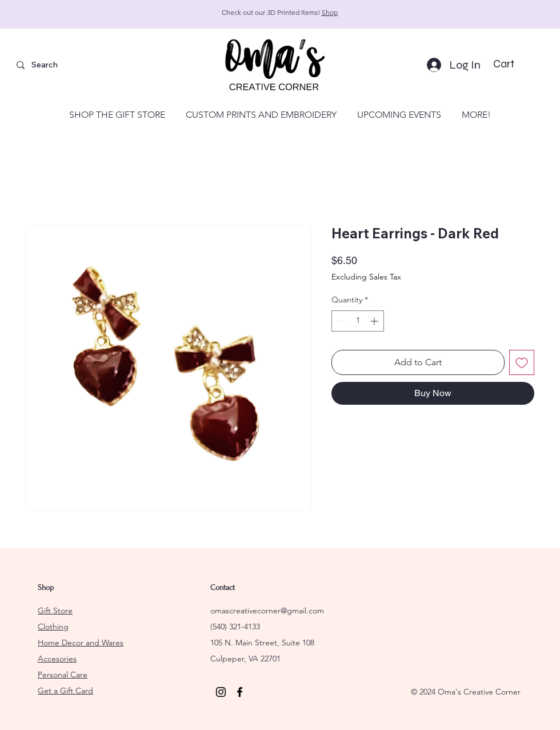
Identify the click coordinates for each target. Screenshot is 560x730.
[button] (513, 64)
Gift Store (55, 611)
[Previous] (60, 15)
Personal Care (63, 675)
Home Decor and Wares (81, 643)
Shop (330, 12)
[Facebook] (240, 692)
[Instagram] (221, 692)
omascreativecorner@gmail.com (267, 611)
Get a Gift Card (65, 691)
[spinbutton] (358, 321)
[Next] (500, 15)
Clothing (53, 627)
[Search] (69, 65)
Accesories (57, 659)
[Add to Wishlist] (522, 362)
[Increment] (375, 321)
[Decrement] (340, 321)
